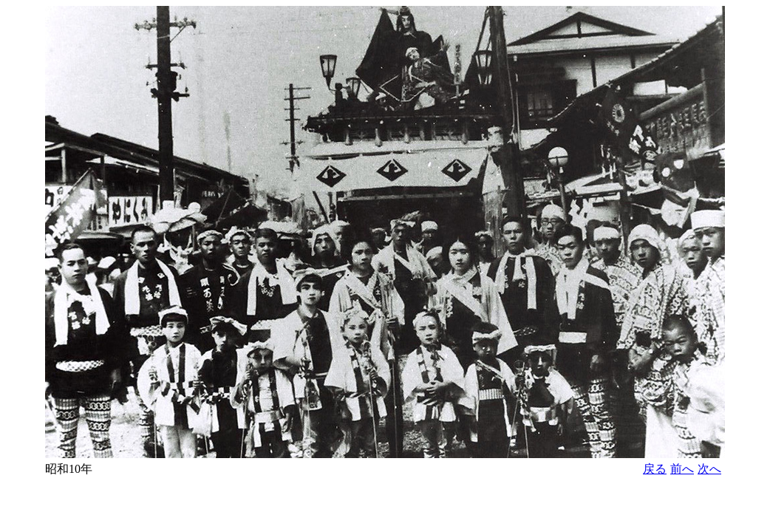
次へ (709, 469)
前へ (682, 469)
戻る (655, 469)
